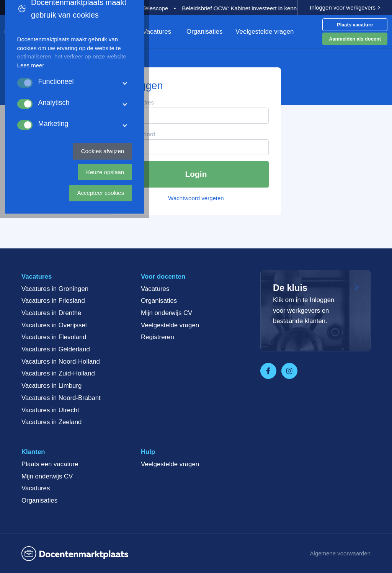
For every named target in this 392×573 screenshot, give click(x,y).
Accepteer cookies (305, 541)
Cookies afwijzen (181, 541)
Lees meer (69, 455)
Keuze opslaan (242, 541)
